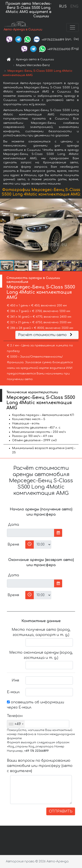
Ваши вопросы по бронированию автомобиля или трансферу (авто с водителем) (40, 766)
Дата (14, 525)
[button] (78, 229)
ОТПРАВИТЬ (61, 811)
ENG (74, 6)
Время (13, 545)
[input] (31, 533)
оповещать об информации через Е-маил (35, 705)
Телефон (15, 716)
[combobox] (16, 724)
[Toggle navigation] (72, 27)
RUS (63, 6)
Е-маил (13, 692)
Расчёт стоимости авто (46, 335)
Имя (15, 680)
